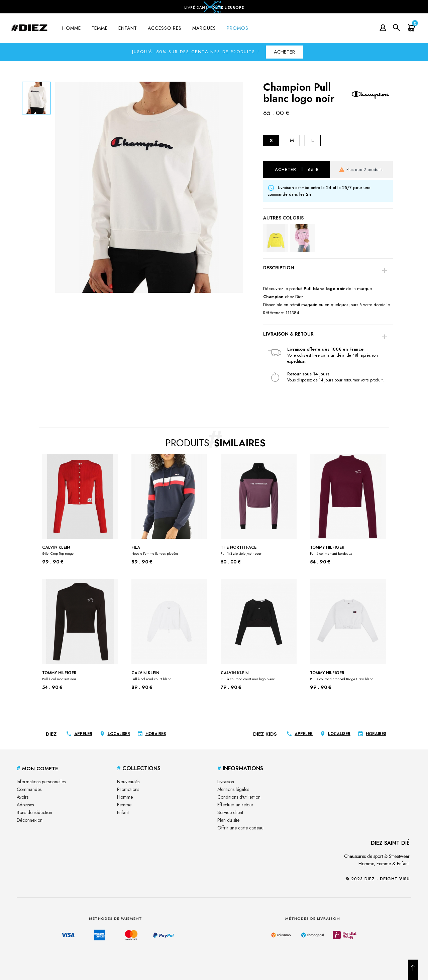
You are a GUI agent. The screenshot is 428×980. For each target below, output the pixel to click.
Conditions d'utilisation (239, 797)
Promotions (128, 789)
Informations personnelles (41, 782)
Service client (230, 812)
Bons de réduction (34, 812)
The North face (242, 550)
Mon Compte (37, 769)
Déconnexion (30, 820)
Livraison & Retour (288, 334)
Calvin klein (58, 550)
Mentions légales (233, 789)
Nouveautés (128, 782)
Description (279, 268)
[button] (214, 9)
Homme (125, 797)
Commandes (29, 789)
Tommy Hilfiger (331, 550)
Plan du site (228, 820)
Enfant (123, 812)
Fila (155, 550)
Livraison (226, 782)
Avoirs (23, 797)
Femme (124, 805)
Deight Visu (395, 879)
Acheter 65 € (297, 169)
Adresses (25, 805)
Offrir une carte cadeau (240, 828)
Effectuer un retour (235, 805)
